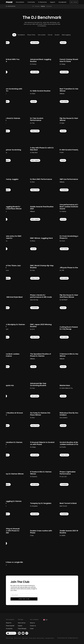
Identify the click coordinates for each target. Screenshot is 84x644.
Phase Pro (9, 623)
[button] (20, 2)
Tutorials (49, 6)
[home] (9, 2)
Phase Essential (10, 626)
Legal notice (25, 638)
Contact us (33, 626)
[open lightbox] (42, 53)
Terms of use (17, 638)
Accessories (9, 628)
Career (32, 628)
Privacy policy (33, 638)
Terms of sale (9, 638)
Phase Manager (22, 628)
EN (45, 620)
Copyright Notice (49, 638)
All (33, 6)
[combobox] (45, 620)
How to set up (22, 623)
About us (32, 623)
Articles (37, 6)
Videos (43, 6)
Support (20, 626)
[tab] (14, 35)
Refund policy (40, 638)
